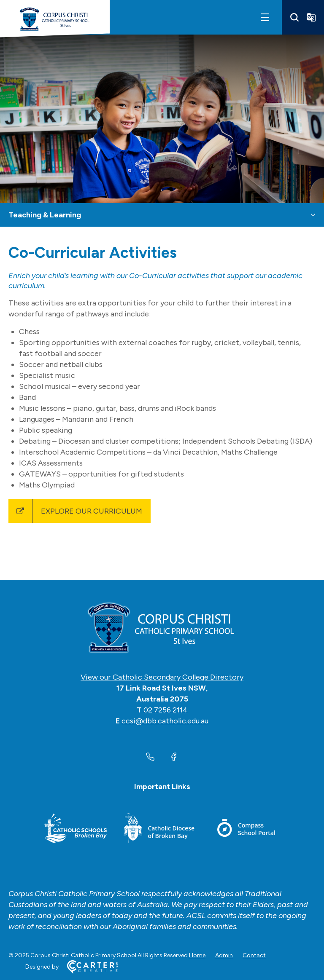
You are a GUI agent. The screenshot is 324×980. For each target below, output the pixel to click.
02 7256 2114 (166, 710)
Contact (254, 955)
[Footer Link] (76, 829)
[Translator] (311, 17)
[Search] (294, 17)
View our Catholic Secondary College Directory (162, 677)
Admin (224, 955)
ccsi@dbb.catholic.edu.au (165, 721)
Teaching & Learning (45, 215)
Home (197, 955)
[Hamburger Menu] (265, 17)
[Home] (162, 628)
